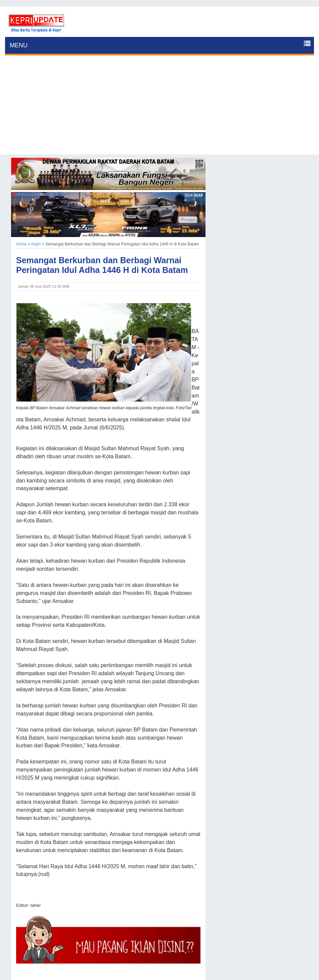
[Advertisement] (159, 107)
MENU (19, 45)
